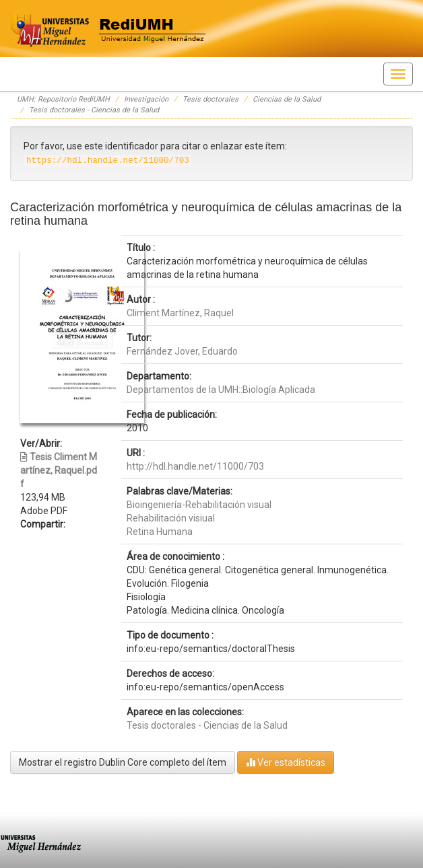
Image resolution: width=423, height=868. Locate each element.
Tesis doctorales (210, 99)
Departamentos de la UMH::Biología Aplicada (221, 390)
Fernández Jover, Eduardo (182, 351)
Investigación (146, 99)
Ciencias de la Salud (287, 99)
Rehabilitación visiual (171, 518)
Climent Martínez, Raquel (180, 313)
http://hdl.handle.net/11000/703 (195, 466)
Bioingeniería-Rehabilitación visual (199, 505)
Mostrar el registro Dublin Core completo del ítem (123, 762)
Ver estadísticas (286, 762)
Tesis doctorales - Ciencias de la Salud (94, 110)
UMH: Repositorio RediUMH (63, 99)
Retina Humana (160, 532)
